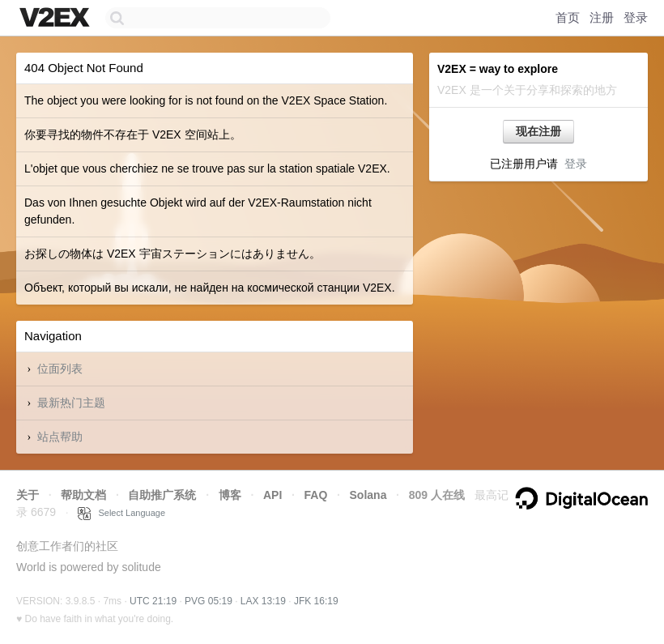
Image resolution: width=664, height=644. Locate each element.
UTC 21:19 (153, 601)
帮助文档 (83, 495)
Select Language (121, 513)
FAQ (316, 495)
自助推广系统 (162, 495)
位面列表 (60, 369)
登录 (636, 17)
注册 (602, 17)
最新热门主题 (71, 403)
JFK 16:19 (316, 601)
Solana (368, 495)
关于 (28, 495)
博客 (230, 495)
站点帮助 (60, 437)
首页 (568, 17)
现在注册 (538, 131)
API (272, 495)
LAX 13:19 (263, 601)
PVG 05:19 (209, 601)
